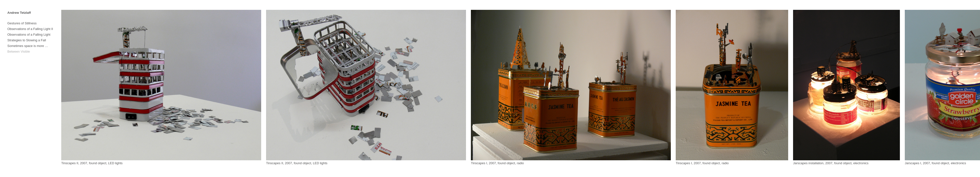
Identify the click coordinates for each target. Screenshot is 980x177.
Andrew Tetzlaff (19, 13)
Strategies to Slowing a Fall (27, 40)
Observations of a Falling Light (29, 35)
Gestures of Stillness (22, 23)
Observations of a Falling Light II (30, 29)
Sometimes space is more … (28, 46)
